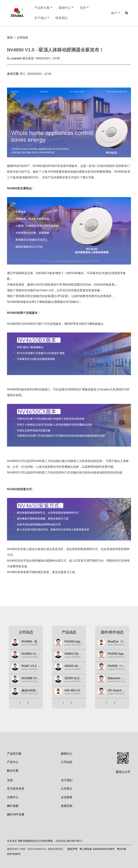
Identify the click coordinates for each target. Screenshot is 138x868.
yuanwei (16, 58)
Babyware (114, 678)
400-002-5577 (74, 841)
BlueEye (113, 642)
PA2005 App (72, 642)
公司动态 (22, 37)
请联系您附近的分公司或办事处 (35, 841)
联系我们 (62, 18)
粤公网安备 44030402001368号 (97, 849)
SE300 (69, 678)
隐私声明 (72, 849)
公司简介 (67, 789)
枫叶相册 (13, 806)
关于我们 (42, 18)
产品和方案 (44, 8)
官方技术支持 (16, 789)
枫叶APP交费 (16, 815)
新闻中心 (66, 8)
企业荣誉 (67, 797)
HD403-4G (71, 666)
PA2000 (113, 666)
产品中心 (13, 762)
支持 (85, 8)
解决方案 (13, 771)
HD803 (69, 654)
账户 (116, 13)
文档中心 (13, 797)
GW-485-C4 (72, 690)
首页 (10, 37)
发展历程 (67, 806)
